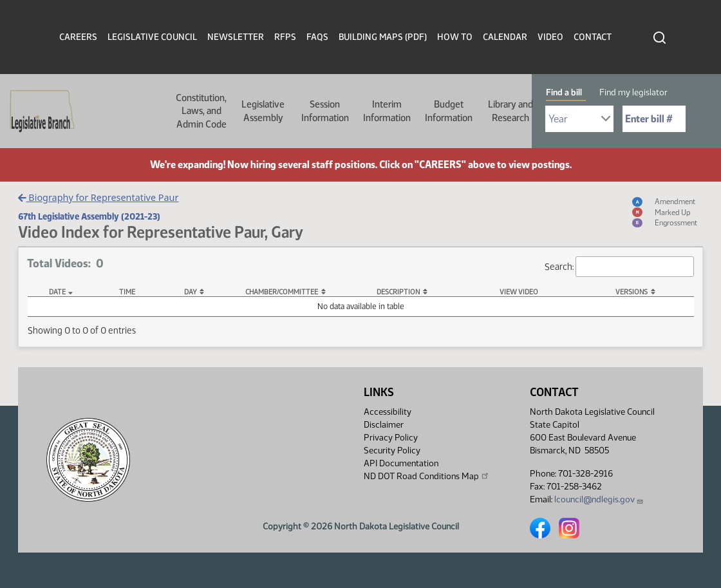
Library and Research (510, 111)
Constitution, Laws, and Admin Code (201, 111)
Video (550, 37)
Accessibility (388, 412)
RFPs (285, 37)
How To (455, 37)
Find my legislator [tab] (633, 92)
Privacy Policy (391, 438)
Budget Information (449, 111)
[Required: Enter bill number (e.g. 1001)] (654, 119)
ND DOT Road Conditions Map (427, 476)
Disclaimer (384, 425)
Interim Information (387, 111)
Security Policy (392, 450)
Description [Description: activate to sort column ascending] (398, 292)
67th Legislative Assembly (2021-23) (89, 216)
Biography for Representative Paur (98, 197)
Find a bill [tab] (564, 92)
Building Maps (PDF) (383, 37)
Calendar (505, 37)
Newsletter (236, 37)
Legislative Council (152, 37)
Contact (593, 37)
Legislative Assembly (263, 111)
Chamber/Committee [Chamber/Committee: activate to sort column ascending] (282, 292)
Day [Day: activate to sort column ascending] (191, 292)
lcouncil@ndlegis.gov (599, 499)
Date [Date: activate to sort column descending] (57, 292)
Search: (619, 267)
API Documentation (401, 463)
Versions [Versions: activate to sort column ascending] (632, 292)
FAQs (317, 37)
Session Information (325, 111)
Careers (78, 37)
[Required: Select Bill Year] (579, 119)
